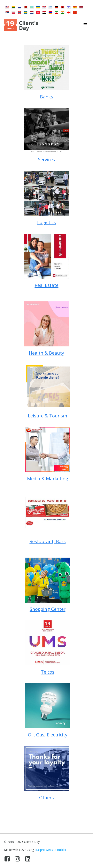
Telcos (48, 672)
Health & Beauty (46, 353)
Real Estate (47, 285)
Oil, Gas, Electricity (48, 735)
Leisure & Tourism (48, 416)
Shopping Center (48, 609)
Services (46, 159)
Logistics (46, 222)
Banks (47, 97)
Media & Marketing (48, 478)
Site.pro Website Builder (51, 850)
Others (46, 797)
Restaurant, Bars (48, 541)
